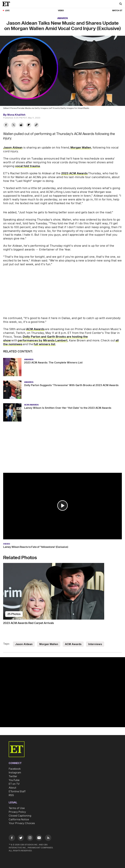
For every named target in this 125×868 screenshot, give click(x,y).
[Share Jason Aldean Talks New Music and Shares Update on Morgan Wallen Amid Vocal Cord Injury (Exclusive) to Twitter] (14, 125)
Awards (63, 18)
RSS (11, 795)
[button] (62, 506)
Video (61, 11)
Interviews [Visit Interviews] (95, 644)
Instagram (15, 773)
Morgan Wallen (81, 148)
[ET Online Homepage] (7, 4)
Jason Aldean (13, 148)
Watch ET (117, 11)
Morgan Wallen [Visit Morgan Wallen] (49, 644)
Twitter (13, 776)
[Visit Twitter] (21, 838)
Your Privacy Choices (22, 823)
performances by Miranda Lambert (43, 341)
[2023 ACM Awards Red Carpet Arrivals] (62, 591)
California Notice (19, 820)
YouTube (14, 780)
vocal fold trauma (27, 166)
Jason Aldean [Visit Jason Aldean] (24, 644)
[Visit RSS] (48, 838)
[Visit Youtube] (39, 838)
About (12, 788)
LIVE (7, 11)
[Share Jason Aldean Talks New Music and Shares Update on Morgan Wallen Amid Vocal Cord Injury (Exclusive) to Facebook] (6, 125)
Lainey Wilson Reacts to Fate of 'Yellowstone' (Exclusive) (36, 547)
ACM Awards (35, 329)
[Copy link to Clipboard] (36, 125)
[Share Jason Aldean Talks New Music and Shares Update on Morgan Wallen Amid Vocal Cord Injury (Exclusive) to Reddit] (21, 125)
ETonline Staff (17, 792)
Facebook (15, 769)
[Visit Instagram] (30, 838)
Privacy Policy (17, 812)
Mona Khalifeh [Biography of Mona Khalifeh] (16, 115)
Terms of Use (17, 808)
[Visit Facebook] (12, 838)
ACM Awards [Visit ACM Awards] (73, 644)
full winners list (44, 344)
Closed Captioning (20, 816)
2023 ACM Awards (74, 173)
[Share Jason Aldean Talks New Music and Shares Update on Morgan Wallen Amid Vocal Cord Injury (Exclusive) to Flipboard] (29, 125)
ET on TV (14, 784)
